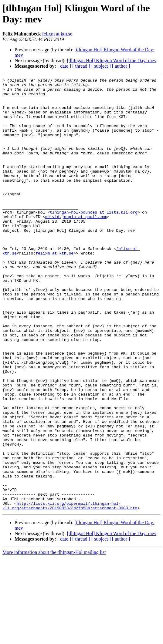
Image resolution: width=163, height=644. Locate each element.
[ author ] (121, 66)
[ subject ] (101, 66)
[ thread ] (81, 66)
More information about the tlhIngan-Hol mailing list (54, 639)
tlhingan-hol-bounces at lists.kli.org (94, 239)
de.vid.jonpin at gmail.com (76, 245)
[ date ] (64, 66)
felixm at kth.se (57, 34)
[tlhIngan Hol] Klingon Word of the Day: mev (112, 61)
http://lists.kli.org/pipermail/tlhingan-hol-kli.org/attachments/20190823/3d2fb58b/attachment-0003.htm (70, 592)
